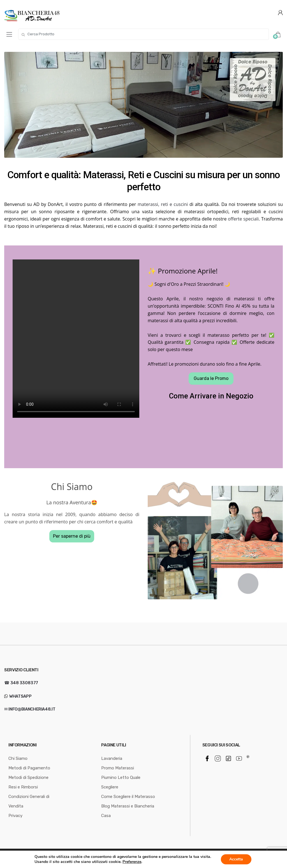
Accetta (236, 859)
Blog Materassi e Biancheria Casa (128, 811)
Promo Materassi (118, 768)
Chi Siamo (18, 758)
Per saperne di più (72, 536)
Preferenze (132, 862)
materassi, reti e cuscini (163, 204)
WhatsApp (20, 696)
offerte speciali (243, 219)
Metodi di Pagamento (29, 768)
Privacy (15, 816)
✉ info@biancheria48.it (30, 709)
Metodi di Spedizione (28, 778)
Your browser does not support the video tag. (76, 339)
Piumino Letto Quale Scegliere (121, 782)
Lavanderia (112, 758)
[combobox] (143, 34)
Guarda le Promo (211, 378)
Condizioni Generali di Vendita (29, 801)
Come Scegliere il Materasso (128, 797)
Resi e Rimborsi (23, 787)
